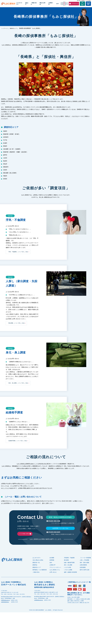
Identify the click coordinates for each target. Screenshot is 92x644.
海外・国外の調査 (84, 567)
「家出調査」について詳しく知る (16, 323)
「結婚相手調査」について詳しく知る (17, 441)
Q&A (56, 4)
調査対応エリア (17, 28)
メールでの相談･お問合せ (29, 536)
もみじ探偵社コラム (55, 574)
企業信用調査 (83, 570)
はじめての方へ (25, 4)
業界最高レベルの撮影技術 (40, 574)
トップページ (5, 28)
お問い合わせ (53, 577)
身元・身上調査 (68, 570)
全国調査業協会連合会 (7, 605)
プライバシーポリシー (55, 572)
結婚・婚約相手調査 (69, 567)
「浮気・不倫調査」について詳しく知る (18, 252)
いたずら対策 (68, 572)
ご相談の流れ (37, 4)
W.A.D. (3, 603)
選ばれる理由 (44, 4)
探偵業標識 (88, 4)
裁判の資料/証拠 (85, 574)
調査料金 (35, 570)
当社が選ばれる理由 (38, 565)
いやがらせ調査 (68, 574)
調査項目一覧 (36, 567)
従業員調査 (83, 572)
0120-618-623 (60, 534)
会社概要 (52, 562)
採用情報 (52, 565)
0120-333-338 (60, 522)
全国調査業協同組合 (6, 607)
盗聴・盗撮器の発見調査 (71, 577)
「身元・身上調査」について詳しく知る (18, 383)
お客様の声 (51, 4)
